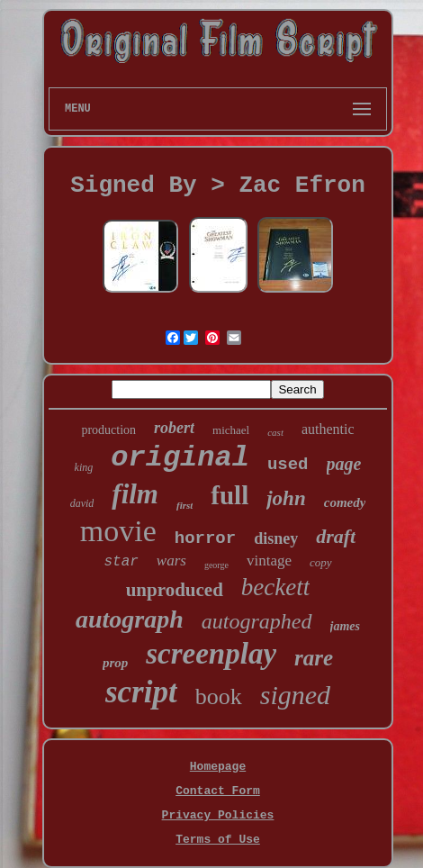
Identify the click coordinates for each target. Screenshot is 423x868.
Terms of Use (218, 840)
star (121, 562)
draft (336, 536)
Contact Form (218, 791)
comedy (345, 502)
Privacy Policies (218, 815)
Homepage (218, 767)
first (184, 505)
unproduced (175, 590)
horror (205, 538)
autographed (257, 621)
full (229, 495)
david (82, 503)
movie (118, 531)
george (216, 565)
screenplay (211, 654)
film (135, 494)
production (108, 430)
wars (171, 561)
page (344, 464)
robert (174, 428)
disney (276, 538)
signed (295, 695)
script (141, 692)
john (286, 498)
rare (314, 658)
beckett (275, 587)
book (219, 696)
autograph (130, 619)
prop (115, 663)
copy (321, 562)
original (180, 458)
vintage (269, 561)
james (345, 626)
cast (275, 432)
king (84, 467)
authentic (328, 429)
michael (231, 430)
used (288, 465)
